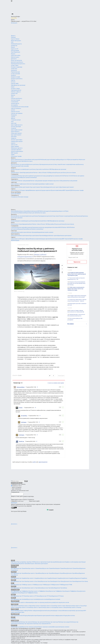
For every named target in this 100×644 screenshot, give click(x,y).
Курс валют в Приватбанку (35, 569)
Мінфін (20, 375)
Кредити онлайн (16, 77)
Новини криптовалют (17, 141)
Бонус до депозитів (16, 60)
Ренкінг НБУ (14, 93)
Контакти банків (15, 100)
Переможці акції (15, 72)
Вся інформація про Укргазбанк (19, 588)
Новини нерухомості (54, 181)
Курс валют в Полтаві (25, 608)
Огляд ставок (15, 65)
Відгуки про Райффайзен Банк (57, 592)
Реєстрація (16, 240)
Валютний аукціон (16, 41)
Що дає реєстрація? (79, 611)
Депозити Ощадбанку (69, 579)
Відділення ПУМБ (67, 585)
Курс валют (14, 562)
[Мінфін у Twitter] (13, 509)
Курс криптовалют (16, 135)
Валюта (13, 36)
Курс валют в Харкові (27, 606)
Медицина (14, 115)
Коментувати (61, 376)
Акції (12, 97)
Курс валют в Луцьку (78, 606)
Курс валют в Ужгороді (50, 608)
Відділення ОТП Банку (58, 596)
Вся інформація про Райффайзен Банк (21, 592)
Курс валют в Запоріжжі (63, 608)
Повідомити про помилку (17, 483)
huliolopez (24, 422)
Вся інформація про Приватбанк (20, 569)
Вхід (12, 240)
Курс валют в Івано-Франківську (64, 606)
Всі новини (77, 324)
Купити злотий (65, 603)
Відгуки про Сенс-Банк (47, 582)
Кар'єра (30, 616)
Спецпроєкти (15, 195)
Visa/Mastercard (16, 52)
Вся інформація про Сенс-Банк (19, 582)
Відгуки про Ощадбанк (47, 579)
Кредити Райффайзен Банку (73, 592)
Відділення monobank (55, 600)
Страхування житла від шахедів (20, 107)
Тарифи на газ (69, 562)
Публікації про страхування (41, 624)
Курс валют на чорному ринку (40, 603)
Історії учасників (15, 74)
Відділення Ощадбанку (81, 579)
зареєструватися (43, 462)
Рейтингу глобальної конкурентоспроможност (32, 255)
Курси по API (15, 49)
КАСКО (13, 110)
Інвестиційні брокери (50, 562)
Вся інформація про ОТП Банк (19, 596)
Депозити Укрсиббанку (73, 574)
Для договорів (15, 51)
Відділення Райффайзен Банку (29, 593)
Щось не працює (17, 487)
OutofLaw (21, 442)
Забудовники (64, 181)
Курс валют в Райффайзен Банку (40, 592)
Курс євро (27, 562)
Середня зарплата (16, 150)
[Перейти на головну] (22, 29)
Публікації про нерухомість (26, 624)
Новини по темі (72, 267)
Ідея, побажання (16, 489)
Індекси (13, 143)
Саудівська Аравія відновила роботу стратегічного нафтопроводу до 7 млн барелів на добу (77, 274)
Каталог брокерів (16, 127)
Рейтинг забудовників (24, 181)
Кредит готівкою (58, 611)
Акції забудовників (72, 181)
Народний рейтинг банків (22, 564)
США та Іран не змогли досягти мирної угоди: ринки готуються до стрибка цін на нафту (76, 289)
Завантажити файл (25, 502)
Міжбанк (13, 37)
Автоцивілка (14, 105)
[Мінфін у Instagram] (15, 509)
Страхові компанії (16, 120)
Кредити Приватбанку (61, 569)
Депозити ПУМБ (58, 585)
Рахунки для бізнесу (17, 98)
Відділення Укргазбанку (61, 588)
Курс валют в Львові (49, 606)
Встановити (14, 23)
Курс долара (21, 562)
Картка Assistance (16, 108)
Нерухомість (15, 179)
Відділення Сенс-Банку (82, 582)
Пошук (26, 481)
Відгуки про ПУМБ (41, 585)
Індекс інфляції (15, 146)
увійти (34, 462)
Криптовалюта (15, 132)
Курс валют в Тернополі (37, 608)
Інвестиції (14, 123)
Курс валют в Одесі (38, 606)
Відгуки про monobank (33, 600)
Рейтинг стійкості (16, 92)
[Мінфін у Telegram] (12, 509)
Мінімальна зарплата (17, 148)
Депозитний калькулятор (47, 611)
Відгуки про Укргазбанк (48, 588)
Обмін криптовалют (16, 133)
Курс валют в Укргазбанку (35, 588)
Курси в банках (15, 39)
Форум (13, 47)
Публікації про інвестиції (52, 622)
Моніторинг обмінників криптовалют (38, 564)
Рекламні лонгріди (23, 197)
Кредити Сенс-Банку (59, 582)
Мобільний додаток (16, 44)
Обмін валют (14, 603)
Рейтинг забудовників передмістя (39, 181)
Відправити (14, 503)
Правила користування (43, 616)
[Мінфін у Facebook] (11, 509)
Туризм (13, 117)
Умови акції (14, 69)
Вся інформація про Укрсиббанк (19, 574)
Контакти (21, 616)
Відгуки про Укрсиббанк (49, 574)
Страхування (15, 102)
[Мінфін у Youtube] (16, 509)
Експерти (35, 616)
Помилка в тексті (17, 486)
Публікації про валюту (26, 622)
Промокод (14, 70)
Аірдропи (14, 138)
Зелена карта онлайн (17, 627)
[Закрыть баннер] (12, 1)
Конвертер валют (77, 562)
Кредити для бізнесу (17, 79)
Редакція (26, 616)
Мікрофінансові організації (18, 85)
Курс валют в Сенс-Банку (34, 582)
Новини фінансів (15, 622)
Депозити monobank (44, 600)
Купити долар (51, 603)
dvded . (21, 408)
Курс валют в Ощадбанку (34, 579)
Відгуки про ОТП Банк (46, 596)
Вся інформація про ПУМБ (18, 585)
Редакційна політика (69, 616)
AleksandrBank (21, 387)
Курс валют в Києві (16, 606)
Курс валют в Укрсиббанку (35, 574)
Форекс (13, 54)
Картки (13, 80)
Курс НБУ (32, 562)
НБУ (12, 42)
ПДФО (13, 155)
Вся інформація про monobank (19, 600)
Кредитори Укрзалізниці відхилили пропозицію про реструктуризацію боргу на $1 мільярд (76, 283)
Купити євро (58, 603)
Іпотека (13, 82)
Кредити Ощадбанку (58, 579)
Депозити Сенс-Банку (70, 582)
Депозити (14, 59)
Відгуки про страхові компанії (30, 627)
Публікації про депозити (38, 622)
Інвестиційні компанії (17, 130)
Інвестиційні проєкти (17, 125)
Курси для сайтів (16, 55)
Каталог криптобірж (17, 140)
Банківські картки (39, 562)
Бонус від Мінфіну (16, 192)
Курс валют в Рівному (75, 608)
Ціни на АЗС (14, 145)
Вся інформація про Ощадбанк (19, 579)
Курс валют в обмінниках (25, 603)
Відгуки (13, 95)
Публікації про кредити (64, 622)
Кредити (13, 75)
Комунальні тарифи (16, 156)
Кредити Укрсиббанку (61, 574)
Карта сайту (21, 613)
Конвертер (14, 46)
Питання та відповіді (17, 67)
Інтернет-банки (15, 89)
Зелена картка (15, 103)
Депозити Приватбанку (73, 569)
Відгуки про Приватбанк (49, 569)
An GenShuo (24, 416)
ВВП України (14, 153)
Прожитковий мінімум (17, 151)
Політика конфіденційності (57, 616)
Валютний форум (16, 611)
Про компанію (15, 616)
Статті (49, 624)
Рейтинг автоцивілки (17, 113)
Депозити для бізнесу (17, 62)
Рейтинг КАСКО (15, 112)
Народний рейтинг (16, 90)
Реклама (13, 619)
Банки (13, 87)
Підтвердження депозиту (18, 64)
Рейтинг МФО (15, 84)
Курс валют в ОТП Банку (33, 596)
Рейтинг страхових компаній (45, 627)
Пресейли (14, 136)
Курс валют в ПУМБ (30, 585)
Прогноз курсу (15, 57)
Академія (14, 128)
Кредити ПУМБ (50, 585)
